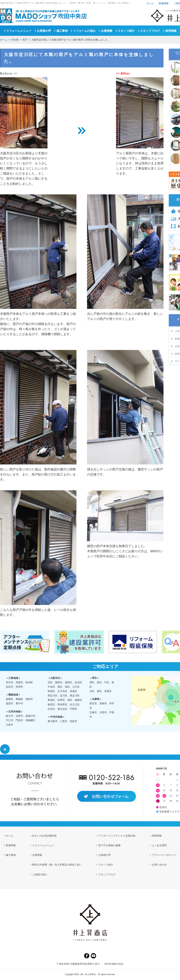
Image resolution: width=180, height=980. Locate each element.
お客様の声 (44, 31)
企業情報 (107, 31)
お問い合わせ (159, 865)
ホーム (4, 40)
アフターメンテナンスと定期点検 (117, 836)
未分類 (15, 40)
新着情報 (164, 3)
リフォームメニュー (19, 31)
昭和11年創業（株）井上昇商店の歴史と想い (57, 865)
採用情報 (171, 31)
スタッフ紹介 (126, 31)
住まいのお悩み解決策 (44, 836)
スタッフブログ (150, 31)
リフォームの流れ (84, 31)
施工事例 (62, 31)
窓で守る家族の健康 (110, 845)
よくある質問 (159, 845)
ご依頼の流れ (40, 874)
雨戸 (25, 40)
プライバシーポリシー (164, 855)
